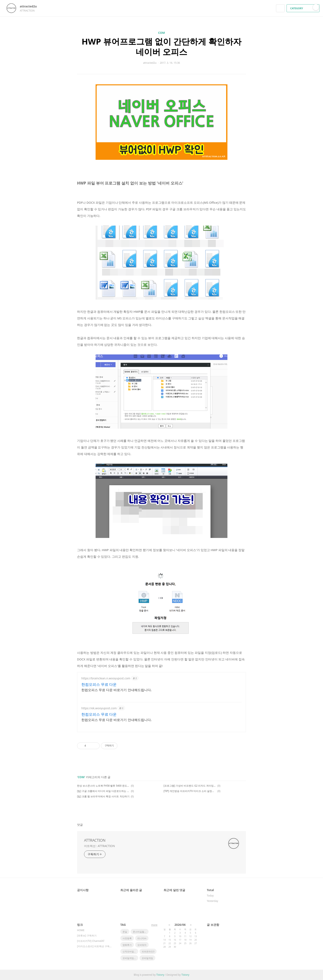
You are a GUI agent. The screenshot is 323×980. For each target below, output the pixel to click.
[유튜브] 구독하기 (87, 936)
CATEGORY (304, 8)
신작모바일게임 (130, 951)
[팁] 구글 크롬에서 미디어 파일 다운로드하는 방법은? (103, 791)
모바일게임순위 (130, 958)
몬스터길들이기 (141, 932)
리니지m (142, 938)
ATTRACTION (95, 840)
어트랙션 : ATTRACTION (99, 846)
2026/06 (180, 925)
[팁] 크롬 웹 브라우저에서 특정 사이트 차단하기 (103, 796)
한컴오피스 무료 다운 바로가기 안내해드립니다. (116, 690)
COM (162, 33)
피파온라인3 (148, 951)
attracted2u (30, 6)
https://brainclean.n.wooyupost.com (106, 678)
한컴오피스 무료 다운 (99, 684)
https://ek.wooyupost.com (99, 708)
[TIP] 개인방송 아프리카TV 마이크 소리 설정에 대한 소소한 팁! (190, 791)
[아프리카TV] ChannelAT (91, 941)
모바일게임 (147, 958)
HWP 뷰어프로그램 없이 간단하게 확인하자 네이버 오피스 (161, 46)
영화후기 (127, 945)
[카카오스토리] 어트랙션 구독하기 (95, 946)
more (154, 925)
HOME (81, 930)
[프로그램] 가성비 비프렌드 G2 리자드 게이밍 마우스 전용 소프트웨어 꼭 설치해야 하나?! (190, 786)
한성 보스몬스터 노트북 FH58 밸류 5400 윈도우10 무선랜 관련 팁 (103, 786)
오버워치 (142, 945)
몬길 (125, 932)
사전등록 (127, 938)
